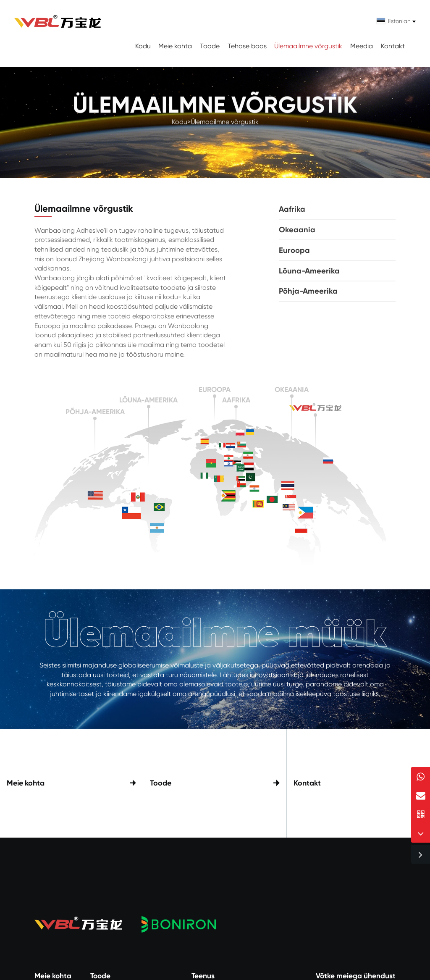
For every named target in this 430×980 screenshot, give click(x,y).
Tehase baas (247, 46)
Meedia (362, 46)
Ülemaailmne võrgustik (308, 46)
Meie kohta (175, 46)
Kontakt (393, 46)
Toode (210, 46)
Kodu (143, 46)
